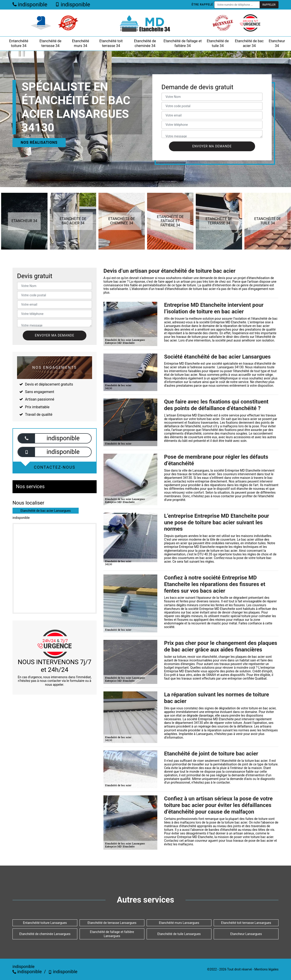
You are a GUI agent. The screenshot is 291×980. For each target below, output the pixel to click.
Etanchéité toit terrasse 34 (111, 43)
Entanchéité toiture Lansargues (45, 923)
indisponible (30, 5)
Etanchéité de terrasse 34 (50, 43)
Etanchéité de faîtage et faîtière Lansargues (112, 934)
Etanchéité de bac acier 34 (249, 43)
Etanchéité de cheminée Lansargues (45, 934)
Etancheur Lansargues (246, 934)
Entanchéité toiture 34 (19, 43)
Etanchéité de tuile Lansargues (179, 934)
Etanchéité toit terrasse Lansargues (246, 923)
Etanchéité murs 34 (81, 43)
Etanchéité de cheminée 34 (145, 43)
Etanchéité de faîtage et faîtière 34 (183, 43)
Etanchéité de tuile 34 (218, 43)
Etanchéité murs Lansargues (179, 923)
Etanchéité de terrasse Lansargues (112, 923)
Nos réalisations (39, 142)
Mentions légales (266, 969)
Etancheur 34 (277, 43)
